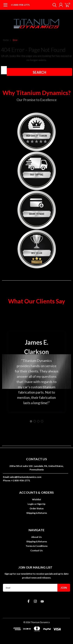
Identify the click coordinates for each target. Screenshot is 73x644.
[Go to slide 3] (38, 421)
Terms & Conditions (37, 546)
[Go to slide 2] (35, 421)
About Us (36, 537)
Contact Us (36, 550)
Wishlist (37, 499)
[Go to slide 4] (42, 421)
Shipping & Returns (37, 513)
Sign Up (41, 504)
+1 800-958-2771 (20, 5)
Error (15, 40)
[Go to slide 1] (31, 421)
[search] (54, 5)
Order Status (37, 508)
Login (31, 504)
